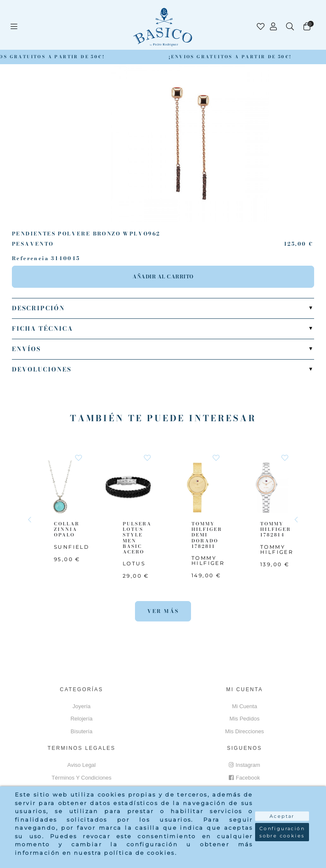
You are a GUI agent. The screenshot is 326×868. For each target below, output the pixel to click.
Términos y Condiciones (81, 778)
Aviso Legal (82, 765)
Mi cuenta (244, 706)
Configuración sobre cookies (282, 832)
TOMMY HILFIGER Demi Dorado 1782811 (207, 535)
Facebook (244, 778)
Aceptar (282, 816)
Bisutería (81, 731)
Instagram (244, 765)
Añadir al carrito (163, 277)
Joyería (82, 706)
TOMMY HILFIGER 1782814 (275, 529)
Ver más (163, 611)
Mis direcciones (244, 731)
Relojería (81, 719)
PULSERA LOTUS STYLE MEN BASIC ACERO (137, 538)
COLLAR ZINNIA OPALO (67, 529)
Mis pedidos (245, 719)
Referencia (30, 258)
